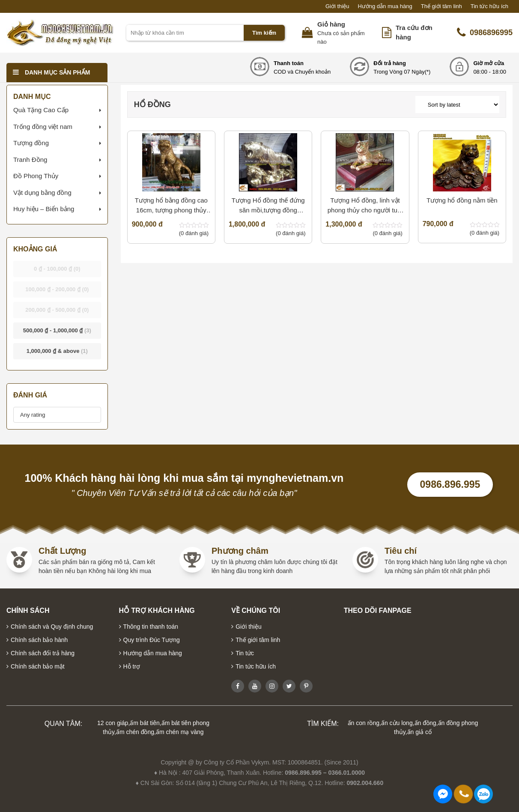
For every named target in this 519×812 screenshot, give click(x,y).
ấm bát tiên (145, 723)
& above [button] (57, 351)
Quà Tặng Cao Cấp (41, 110)
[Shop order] (457, 104)
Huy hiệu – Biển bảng (44, 209)
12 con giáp (113, 723)
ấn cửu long (397, 723)
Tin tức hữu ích (489, 6)
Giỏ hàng (331, 24)
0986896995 (485, 33)
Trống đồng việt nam (43, 127)
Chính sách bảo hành (39, 640)
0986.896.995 (450, 484)
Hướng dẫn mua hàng (385, 6)
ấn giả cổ (419, 732)
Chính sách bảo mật (38, 666)
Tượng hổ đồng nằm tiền (462, 200)
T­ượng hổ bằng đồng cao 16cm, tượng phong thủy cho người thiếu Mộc (171, 206)
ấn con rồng (364, 723)
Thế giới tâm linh (441, 6)
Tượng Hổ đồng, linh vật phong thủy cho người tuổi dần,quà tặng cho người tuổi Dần (365, 206)
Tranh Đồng (30, 160)
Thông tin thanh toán (151, 627)
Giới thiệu (337, 6)
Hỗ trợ (132, 666)
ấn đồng (425, 723)
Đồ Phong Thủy (36, 176)
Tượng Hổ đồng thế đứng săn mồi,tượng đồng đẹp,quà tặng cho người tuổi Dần (268, 206)
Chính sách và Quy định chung (52, 627)
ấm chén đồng (135, 732)
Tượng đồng (31, 143)
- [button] (57, 269)
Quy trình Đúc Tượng (152, 640)
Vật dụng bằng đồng (42, 193)
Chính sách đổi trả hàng (43, 653)
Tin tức (245, 653)
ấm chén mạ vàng (180, 732)
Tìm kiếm (264, 33)
